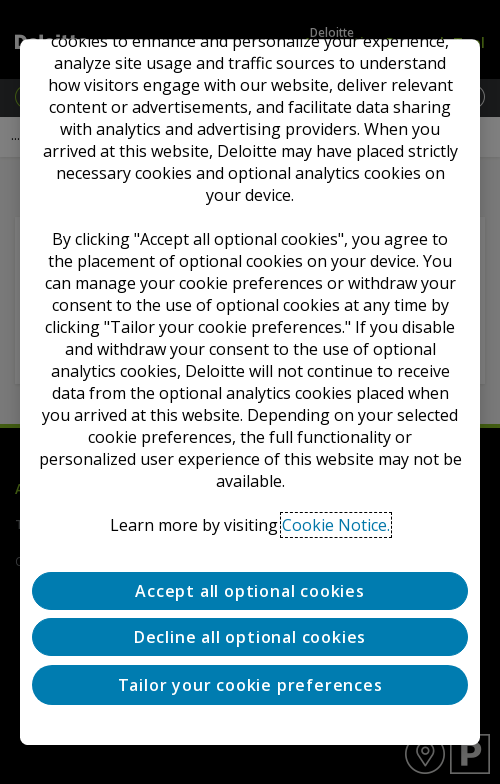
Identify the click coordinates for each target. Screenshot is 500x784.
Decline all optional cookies (250, 638)
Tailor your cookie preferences (250, 685)
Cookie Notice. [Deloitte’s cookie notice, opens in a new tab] (336, 525)
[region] (250, 392)
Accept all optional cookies (250, 591)
